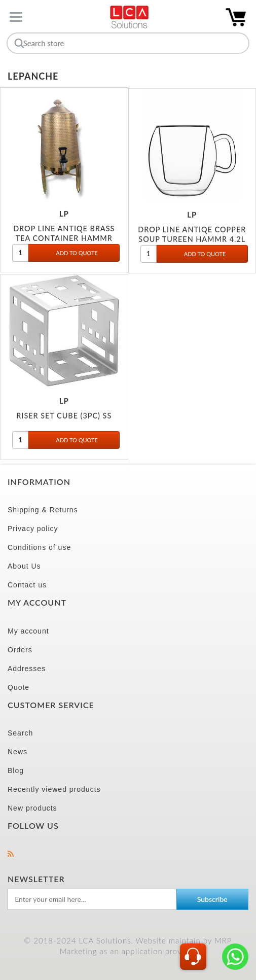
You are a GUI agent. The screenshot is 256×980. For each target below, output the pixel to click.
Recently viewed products (54, 789)
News (17, 752)
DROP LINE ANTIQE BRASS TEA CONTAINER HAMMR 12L (64, 240)
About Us (24, 566)
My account (28, 631)
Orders (20, 650)
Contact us (27, 585)
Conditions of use (39, 547)
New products (32, 808)
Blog (16, 771)
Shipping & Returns (43, 510)
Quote (19, 687)
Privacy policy (33, 529)
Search (20, 733)
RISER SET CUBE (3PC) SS (64, 418)
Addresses (27, 669)
